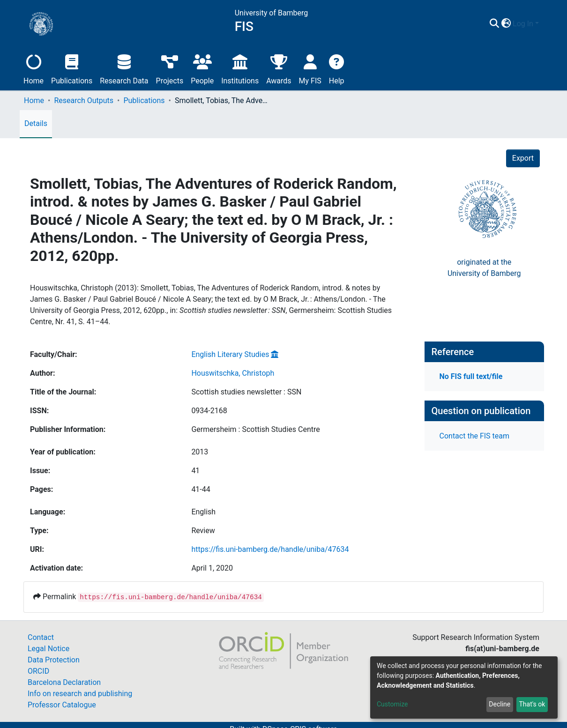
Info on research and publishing (80, 694)
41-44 (201, 489)
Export (523, 158)
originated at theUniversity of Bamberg (484, 268)
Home (34, 68)
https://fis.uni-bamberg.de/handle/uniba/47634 (270, 549)
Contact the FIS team (475, 436)
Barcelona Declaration (64, 682)
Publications (72, 68)
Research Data (124, 68)
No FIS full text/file (471, 376)
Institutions (240, 68)
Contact (41, 637)
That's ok (532, 704)
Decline (500, 704)
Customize (392, 704)
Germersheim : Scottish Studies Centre (255, 429)
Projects (170, 68)
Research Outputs (84, 100)
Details (36, 123)
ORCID (38, 671)
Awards (279, 68)
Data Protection (54, 660)
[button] (506, 24)
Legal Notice (48, 649)
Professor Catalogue (62, 705)
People (202, 68)
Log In (523, 24)
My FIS (310, 68)
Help (337, 68)
